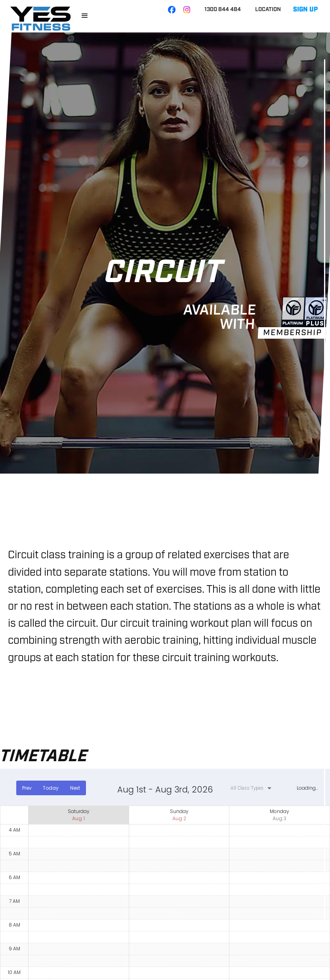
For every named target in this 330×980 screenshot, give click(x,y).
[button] (85, 16)
